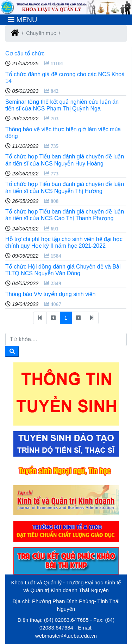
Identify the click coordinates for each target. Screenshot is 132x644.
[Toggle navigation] (23, 20)
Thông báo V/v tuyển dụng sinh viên (51, 294)
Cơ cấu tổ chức (25, 53)
